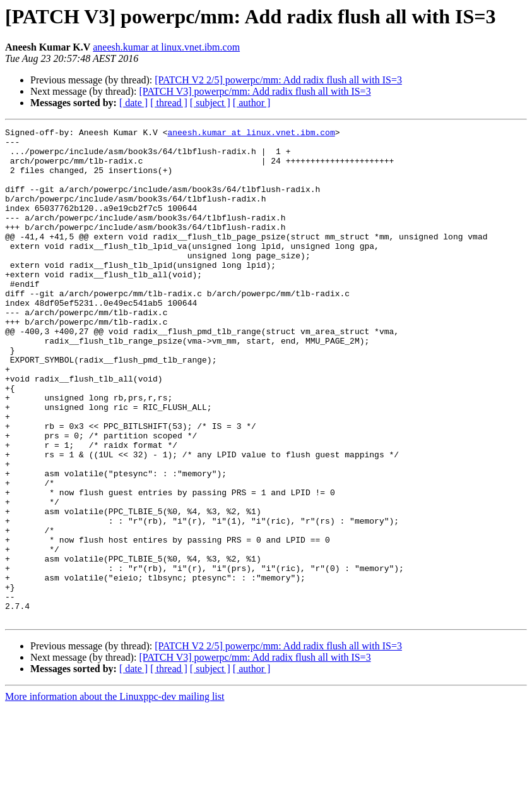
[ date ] (133, 103)
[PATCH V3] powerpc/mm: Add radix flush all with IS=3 (255, 91)
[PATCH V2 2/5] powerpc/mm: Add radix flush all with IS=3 (278, 80)
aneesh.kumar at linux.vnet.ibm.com (166, 47)
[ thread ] (169, 103)
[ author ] (252, 103)
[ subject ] (210, 103)
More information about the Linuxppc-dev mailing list (115, 795)
